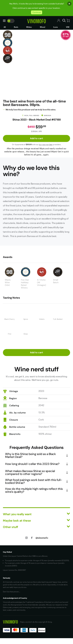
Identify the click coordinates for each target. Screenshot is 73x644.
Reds (16, 27)
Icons (56, 27)
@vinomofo (42, 538)
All (5, 27)
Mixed (43, 27)
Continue (37, 12)
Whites (29, 27)
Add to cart (36, 138)
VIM (68, 27)
